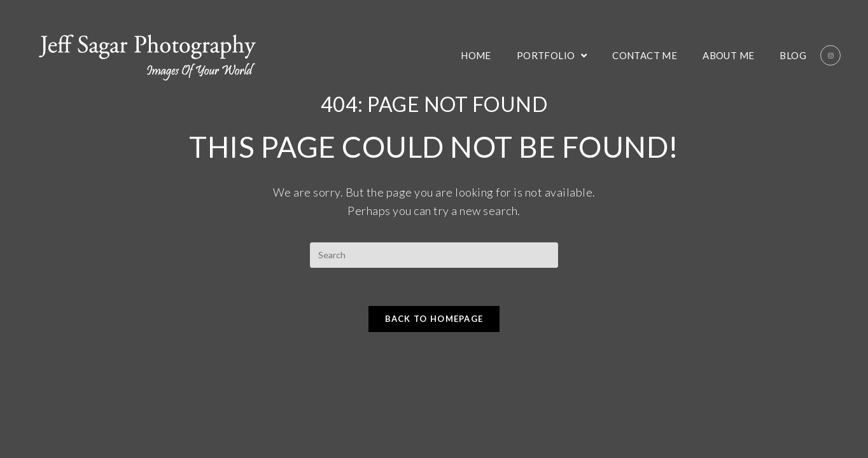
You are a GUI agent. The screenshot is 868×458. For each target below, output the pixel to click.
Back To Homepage (434, 319)
